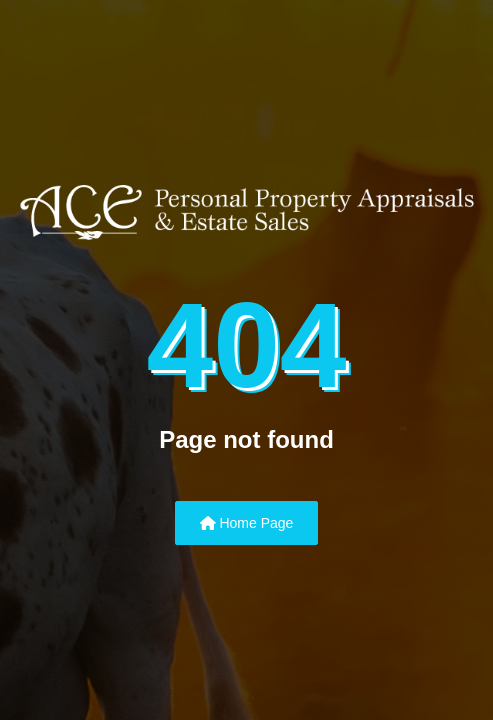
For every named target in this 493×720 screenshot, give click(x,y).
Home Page (247, 523)
